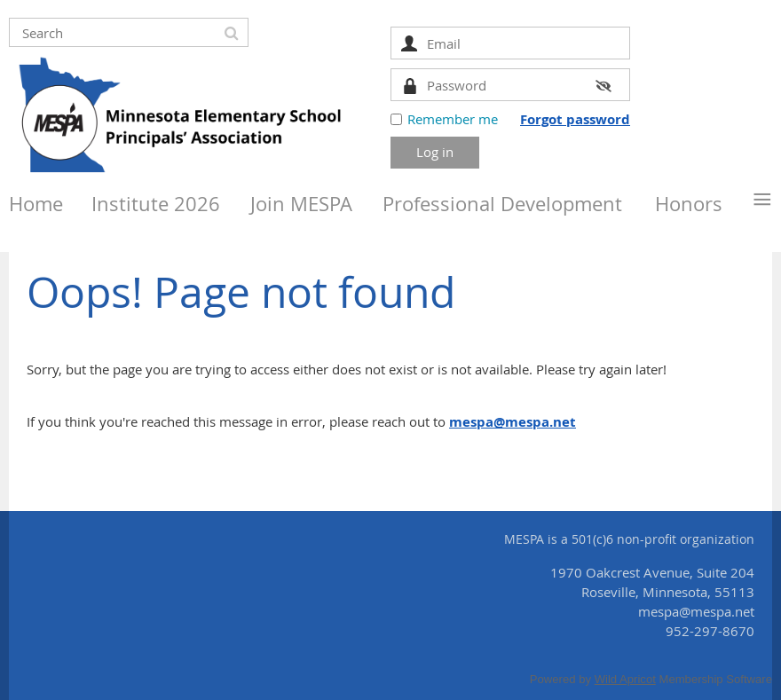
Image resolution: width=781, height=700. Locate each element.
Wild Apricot (625, 679)
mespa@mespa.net (513, 422)
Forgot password (575, 119)
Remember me (453, 119)
